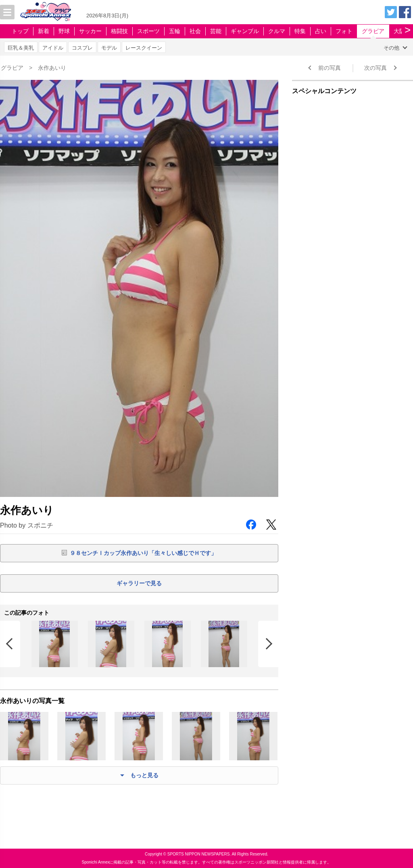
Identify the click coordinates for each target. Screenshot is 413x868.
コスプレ (82, 48)
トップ (20, 31)
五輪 (175, 31)
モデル (109, 48)
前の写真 (330, 68)
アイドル (53, 48)
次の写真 (375, 68)
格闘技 (119, 31)
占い (321, 31)
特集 (300, 31)
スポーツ (148, 31)
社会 (195, 31)
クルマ (277, 31)
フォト (344, 31)
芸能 (216, 31)
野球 (64, 31)
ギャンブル (245, 31)
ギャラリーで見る (139, 583)
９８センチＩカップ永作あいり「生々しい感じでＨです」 (143, 553)
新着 (44, 31)
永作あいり (52, 68)
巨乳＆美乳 (21, 48)
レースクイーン (144, 48)
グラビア (373, 31)
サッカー (90, 31)
